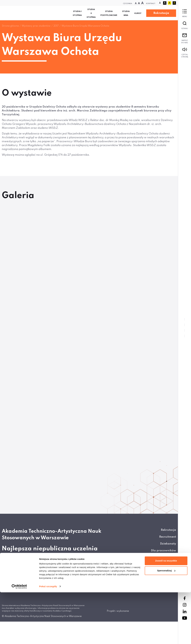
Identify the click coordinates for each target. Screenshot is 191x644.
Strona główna (10, 26)
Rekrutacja (161, 13)
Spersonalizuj (166, 622)
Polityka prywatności (161, 578)
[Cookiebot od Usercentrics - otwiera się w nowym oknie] (19, 638)
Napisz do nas (185, 39)
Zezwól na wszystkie (166, 613)
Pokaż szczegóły (48, 638)
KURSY (138, 13)
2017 (56, 26)
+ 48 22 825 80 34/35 (21, 588)
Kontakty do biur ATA (161, 557)
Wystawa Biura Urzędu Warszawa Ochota (85, 26)
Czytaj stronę (185, 53)
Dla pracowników (164, 551)
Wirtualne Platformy (161, 564)
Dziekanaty (168, 544)
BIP (174, 571)
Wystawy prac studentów (36, 26)
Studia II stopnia (91, 13)
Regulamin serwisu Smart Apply (153, 585)
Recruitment (168, 537)
